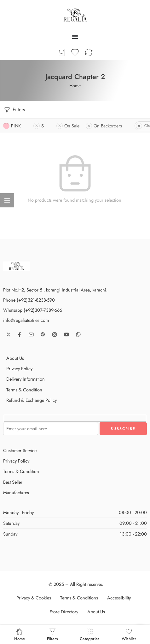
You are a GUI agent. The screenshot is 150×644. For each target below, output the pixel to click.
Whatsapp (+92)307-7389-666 (33, 310)
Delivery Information (26, 379)
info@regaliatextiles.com (26, 320)
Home (75, 86)
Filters (14, 110)
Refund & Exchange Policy (32, 400)
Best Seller (13, 482)
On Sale (68, 126)
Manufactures (16, 492)
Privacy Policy (19, 368)
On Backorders (104, 126)
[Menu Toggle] (75, 37)
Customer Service (20, 450)
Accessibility (119, 598)
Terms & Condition (24, 390)
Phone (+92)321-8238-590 (29, 300)
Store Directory (64, 612)
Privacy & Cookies (34, 598)
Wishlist (129, 634)
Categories (90, 634)
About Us (15, 358)
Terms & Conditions (79, 598)
